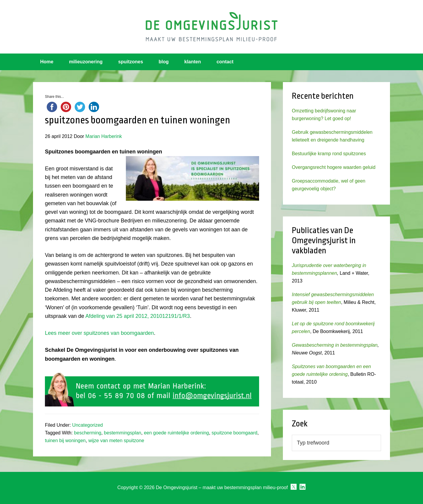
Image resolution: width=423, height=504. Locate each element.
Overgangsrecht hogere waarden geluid (334, 167)
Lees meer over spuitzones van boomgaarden (99, 333)
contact (225, 62)
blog (164, 62)
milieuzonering (86, 62)
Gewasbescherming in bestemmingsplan (335, 345)
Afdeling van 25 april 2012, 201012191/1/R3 (137, 316)
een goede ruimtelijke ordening (177, 433)
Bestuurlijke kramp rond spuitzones (329, 154)
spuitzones (131, 62)
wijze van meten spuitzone (116, 441)
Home (47, 62)
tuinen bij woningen (65, 441)
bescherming (88, 433)
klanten (193, 62)
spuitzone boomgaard (234, 433)
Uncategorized (88, 425)
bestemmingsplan (122, 433)
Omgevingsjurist (211, 27)
